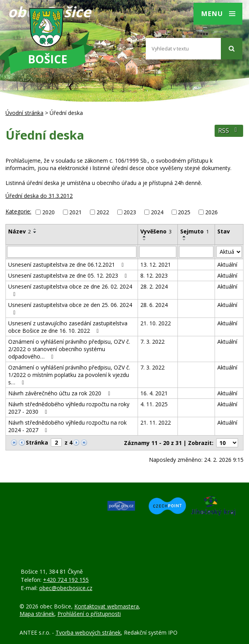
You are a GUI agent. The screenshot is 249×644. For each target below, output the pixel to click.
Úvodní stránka (24, 113)
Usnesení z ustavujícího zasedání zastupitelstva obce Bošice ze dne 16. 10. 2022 (68, 327)
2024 (157, 212)
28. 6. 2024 (154, 305)
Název (20, 231)
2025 (184, 212)
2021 (75, 212)
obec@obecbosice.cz (66, 588)
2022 (103, 212)
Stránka (37, 442)
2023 (130, 212)
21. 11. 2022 (156, 422)
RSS (229, 131)
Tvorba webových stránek (88, 632)
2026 (211, 212)
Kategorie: (18, 211)
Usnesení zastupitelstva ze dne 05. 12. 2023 (69, 275)
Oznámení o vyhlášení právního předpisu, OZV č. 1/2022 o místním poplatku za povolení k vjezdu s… (69, 375)
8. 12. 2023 (154, 275)
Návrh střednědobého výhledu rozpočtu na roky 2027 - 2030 (69, 408)
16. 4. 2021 (154, 393)
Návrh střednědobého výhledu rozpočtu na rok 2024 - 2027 (67, 426)
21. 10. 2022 (156, 323)
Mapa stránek (37, 614)
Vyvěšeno (156, 231)
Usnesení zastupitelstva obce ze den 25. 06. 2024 (70, 308)
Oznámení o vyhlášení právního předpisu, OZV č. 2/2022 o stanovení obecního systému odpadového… (69, 349)
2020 (48, 212)
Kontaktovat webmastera (107, 606)
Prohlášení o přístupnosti (89, 614)
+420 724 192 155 (66, 580)
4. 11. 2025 (154, 404)
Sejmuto (194, 231)
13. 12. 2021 (156, 265)
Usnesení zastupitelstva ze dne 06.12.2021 (67, 265)
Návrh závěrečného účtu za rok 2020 (60, 393)
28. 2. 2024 (154, 286)
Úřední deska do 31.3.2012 (39, 196)
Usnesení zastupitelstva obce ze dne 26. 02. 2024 (70, 290)
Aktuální (227, 265)
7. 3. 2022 (152, 342)
